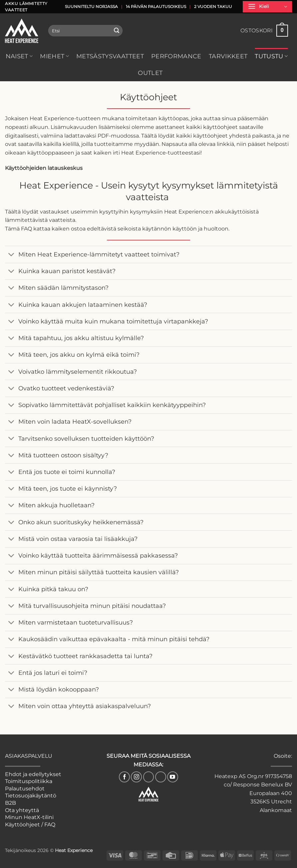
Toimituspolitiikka (29, 781)
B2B (10, 803)
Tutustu (271, 56)
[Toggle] (11, 255)
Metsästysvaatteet (110, 56)
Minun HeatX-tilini (29, 817)
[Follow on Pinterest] (161, 777)
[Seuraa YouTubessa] (173, 777)
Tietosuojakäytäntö (31, 796)
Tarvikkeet (228, 56)
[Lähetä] (117, 31)
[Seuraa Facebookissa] (124, 777)
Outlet (150, 73)
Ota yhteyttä (22, 810)
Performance (176, 56)
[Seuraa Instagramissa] (136, 777)
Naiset (19, 56)
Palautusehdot (25, 789)
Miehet (54, 56)
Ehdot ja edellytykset (33, 774)
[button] (267, 7)
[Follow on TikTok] (149, 777)
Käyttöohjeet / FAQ (30, 825)
